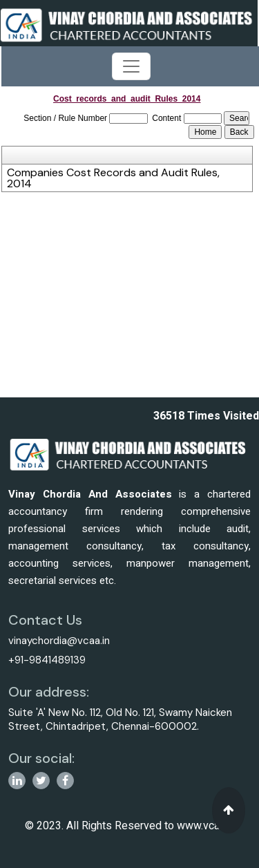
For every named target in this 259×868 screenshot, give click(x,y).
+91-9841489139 (47, 660)
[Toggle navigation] (131, 66)
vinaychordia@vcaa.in (59, 641)
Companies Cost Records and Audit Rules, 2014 (113, 178)
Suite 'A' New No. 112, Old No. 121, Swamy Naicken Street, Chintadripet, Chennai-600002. (120, 719)
